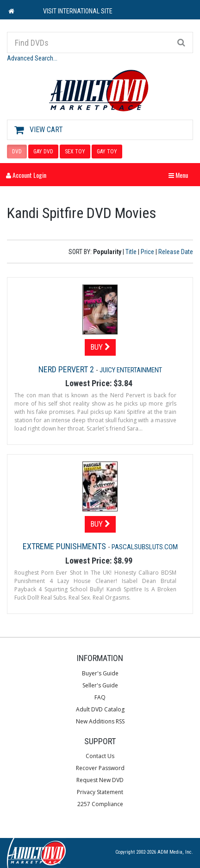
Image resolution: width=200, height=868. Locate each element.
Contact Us (100, 756)
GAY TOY (107, 152)
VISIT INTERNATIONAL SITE (78, 11)
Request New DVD (100, 780)
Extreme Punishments (65, 546)
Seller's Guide (100, 685)
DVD (17, 152)
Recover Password (100, 768)
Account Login (26, 175)
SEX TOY (75, 152)
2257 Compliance (100, 804)
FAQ (100, 697)
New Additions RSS (100, 721)
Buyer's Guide (100, 673)
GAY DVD (43, 152)
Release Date (176, 252)
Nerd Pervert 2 (67, 369)
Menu (181, 175)
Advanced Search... (32, 58)
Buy (100, 347)
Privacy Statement (100, 792)
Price (147, 252)
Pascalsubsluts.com (145, 547)
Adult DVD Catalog (100, 709)
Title (131, 252)
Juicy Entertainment (131, 370)
